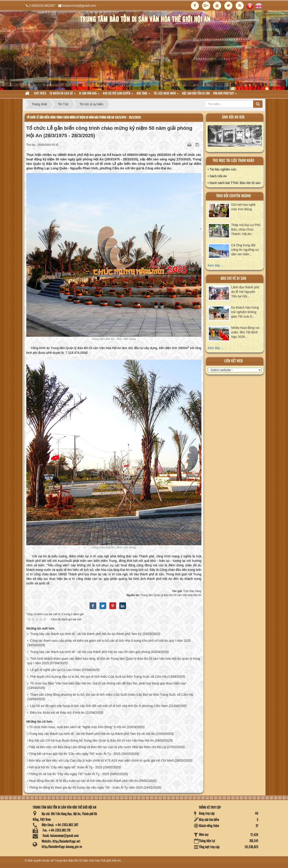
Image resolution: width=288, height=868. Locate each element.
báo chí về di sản (233, 279)
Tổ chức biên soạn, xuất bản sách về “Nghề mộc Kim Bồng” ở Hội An (78, 727)
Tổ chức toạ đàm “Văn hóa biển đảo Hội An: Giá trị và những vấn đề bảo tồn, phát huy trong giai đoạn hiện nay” (108, 683)
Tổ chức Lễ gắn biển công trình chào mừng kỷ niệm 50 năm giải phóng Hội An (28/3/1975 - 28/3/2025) (84, 118)
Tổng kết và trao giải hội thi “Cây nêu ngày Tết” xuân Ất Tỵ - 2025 (75, 754)
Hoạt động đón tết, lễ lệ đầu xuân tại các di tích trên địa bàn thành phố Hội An (83, 781)
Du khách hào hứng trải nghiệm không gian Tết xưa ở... (245, 312)
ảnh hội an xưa (233, 117)
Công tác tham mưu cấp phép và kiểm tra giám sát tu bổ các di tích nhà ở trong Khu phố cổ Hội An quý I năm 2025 (110, 641)
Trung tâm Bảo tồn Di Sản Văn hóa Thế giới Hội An (88, 860)
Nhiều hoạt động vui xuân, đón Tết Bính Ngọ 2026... (245, 332)
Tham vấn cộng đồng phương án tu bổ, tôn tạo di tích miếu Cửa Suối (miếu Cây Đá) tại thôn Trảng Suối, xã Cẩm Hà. (112, 695)
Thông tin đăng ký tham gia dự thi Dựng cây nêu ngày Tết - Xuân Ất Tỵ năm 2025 (86, 787)
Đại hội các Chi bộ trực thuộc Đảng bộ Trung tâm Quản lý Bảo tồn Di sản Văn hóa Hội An (91, 740)
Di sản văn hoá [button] (89, 95)
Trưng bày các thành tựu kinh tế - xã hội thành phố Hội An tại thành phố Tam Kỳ (86, 634)
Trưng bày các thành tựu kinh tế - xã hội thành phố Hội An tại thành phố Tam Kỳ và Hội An (92, 734)
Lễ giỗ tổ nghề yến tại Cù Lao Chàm (55, 670)
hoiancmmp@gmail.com (79, 6)
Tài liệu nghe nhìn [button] (166, 95)
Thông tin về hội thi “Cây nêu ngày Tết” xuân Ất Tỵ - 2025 (69, 774)
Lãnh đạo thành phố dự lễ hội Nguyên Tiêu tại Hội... (245, 292)
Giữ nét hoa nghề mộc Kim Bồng (244, 207)
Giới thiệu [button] (40, 94)
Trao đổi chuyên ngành (233, 196)
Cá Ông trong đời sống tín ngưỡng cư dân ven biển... (245, 250)
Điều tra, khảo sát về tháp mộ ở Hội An (57, 713)
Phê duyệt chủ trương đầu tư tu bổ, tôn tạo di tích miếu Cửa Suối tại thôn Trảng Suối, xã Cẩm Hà (98, 677)
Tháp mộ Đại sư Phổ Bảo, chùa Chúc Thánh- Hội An (246, 229)
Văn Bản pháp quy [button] (225, 95)
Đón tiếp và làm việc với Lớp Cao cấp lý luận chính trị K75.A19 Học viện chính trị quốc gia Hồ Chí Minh (101, 760)
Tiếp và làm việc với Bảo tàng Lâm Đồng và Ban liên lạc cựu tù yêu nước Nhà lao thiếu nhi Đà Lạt (98, 747)
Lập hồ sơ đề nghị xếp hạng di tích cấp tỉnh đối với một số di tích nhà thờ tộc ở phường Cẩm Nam (99, 706)
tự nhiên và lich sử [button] (63, 95)
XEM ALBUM (235, 137)
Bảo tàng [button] (143, 95)
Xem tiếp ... (216, 265)
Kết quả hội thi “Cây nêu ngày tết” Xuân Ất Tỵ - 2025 (66, 767)
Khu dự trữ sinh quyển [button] (118, 95)
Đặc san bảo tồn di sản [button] (196, 94)
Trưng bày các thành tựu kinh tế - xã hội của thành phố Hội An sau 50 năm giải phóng (90, 652)
